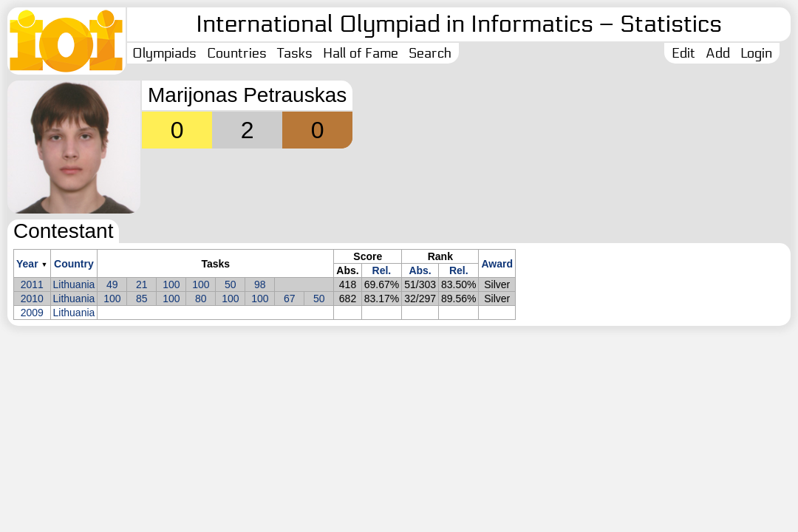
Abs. (420, 270)
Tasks (295, 53)
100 (171, 284)
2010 (32, 299)
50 (231, 284)
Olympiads (164, 53)
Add (718, 53)
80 (201, 299)
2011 (32, 284)
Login (756, 53)
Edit (683, 53)
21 (142, 284)
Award (497, 264)
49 (112, 284)
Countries (237, 53)
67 (290, 299)
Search (430, 53)
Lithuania (74, 284)
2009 (32, 313)
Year (27, 264)
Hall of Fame (361, 53)
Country (74, 264)
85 (142, 299)
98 (260, 284)
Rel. (382, 270)
